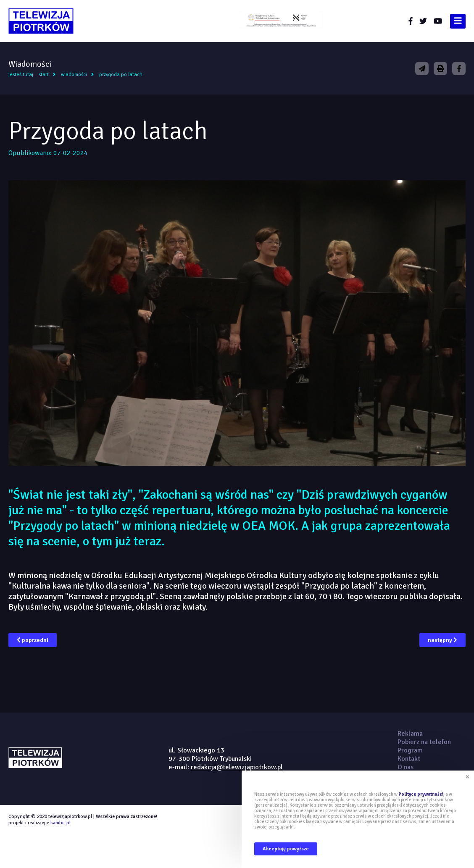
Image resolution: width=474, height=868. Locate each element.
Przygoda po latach (121, 75)
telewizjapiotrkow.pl (41, 21)
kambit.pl (61, 823)
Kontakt (409, 759)
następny (442, 640)
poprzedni (33, 640)
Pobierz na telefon (424, 742)
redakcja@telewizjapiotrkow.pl (237, 767)
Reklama (410, 734)
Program (410, 750)
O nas (406, 767)
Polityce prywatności (421, 794)
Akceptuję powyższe (286, 849)
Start (44, 75)
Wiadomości (74, 75)
